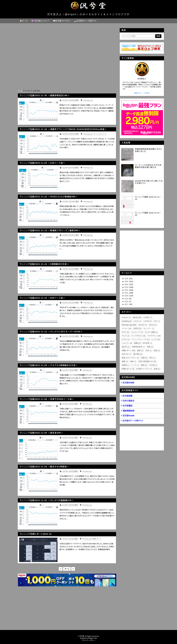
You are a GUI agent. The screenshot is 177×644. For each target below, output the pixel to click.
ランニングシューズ (140, 339)
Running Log (129, 325)
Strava (153, 325)
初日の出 (127, 354)
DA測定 (148, 317)
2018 (127, 301)
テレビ (126, 336)
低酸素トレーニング (130, 365)
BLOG (137, 317)
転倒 (144, 365)
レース (156, 339)
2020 (127, 296)
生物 (144, 358)
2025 (127, 281)
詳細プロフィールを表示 (142, 93)
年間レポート (128, 369)
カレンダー (149, 329)
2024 (127, 284)
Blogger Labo (93, 638)
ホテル (126, 339)
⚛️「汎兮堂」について (40, 21)
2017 (127, 304)
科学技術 (147, 343)
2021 (127, 293)
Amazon (126, 317)
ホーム (67, 569)
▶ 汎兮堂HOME (128, 383)
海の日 (126, 347)
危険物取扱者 (138, 347)
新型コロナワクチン (130, 358)
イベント (127, 329)
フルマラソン (154, 336)
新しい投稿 (61, 569)
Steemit (143, 325)
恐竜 (150, 347)
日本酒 (153, 365)
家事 (137, 343)
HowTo (137, 321)
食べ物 (138, 354)
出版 (148, 351)
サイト (125, 332)
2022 (127, 290)
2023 (127, 287)
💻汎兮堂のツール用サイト (85, 21)
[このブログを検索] (138, 36)
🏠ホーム (24, 21)
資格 (140, 351)
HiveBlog (127, 321)
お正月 (137, 329)
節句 (152, 358)
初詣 (157, 351)
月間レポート (128, 351)
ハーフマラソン (138, 336)
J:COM (148, 321)
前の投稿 (73, 569)
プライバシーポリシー (89, 640)
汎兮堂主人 (142, 79)
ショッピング (137, 332)
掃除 (133, 361)
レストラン (127, 343)
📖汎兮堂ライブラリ (62, 21)
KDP (157, 321)
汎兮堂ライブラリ (144, 369)
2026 (127, 279)
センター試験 (151, 332)
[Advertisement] (67, 71)
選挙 (125, 361)
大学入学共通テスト (147, 361)
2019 (127, 299)
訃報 (157, 369)
